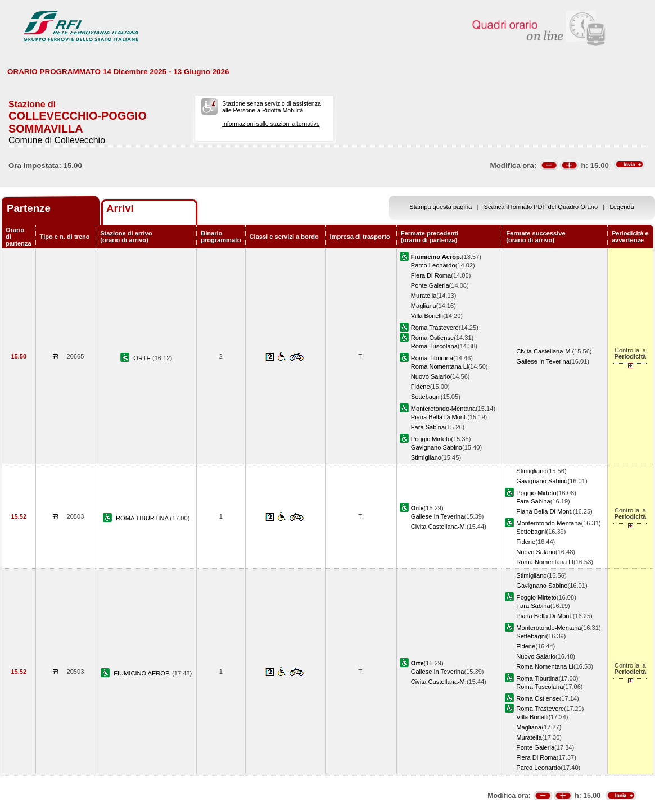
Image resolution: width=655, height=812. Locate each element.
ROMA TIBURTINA (143, 518)
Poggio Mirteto (431, 439)
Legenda (622, 207)
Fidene (421, 387)
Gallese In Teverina (543, 361)
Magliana (424, 306)
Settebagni (426, 397)
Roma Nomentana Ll (440, 366)
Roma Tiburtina (432, 358)
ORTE (143, 358)
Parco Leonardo (433, 265)
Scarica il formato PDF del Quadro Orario (541, 207)
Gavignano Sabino (437, 447)
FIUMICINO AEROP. (143, 673)
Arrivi (120, 208)
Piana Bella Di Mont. (439, 417)
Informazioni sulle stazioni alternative (271, 124)
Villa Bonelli (427, 316)
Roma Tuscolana (434, 346)
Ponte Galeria (430, 285)
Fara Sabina (428, 427)
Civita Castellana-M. (544, 351)
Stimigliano (426, 457)
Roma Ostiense (432, 338)
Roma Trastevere (435, 328)
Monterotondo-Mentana (443, 409)
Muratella (424, 296)
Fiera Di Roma (431, 275)
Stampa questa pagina (441, 207)
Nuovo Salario (431, 376)
